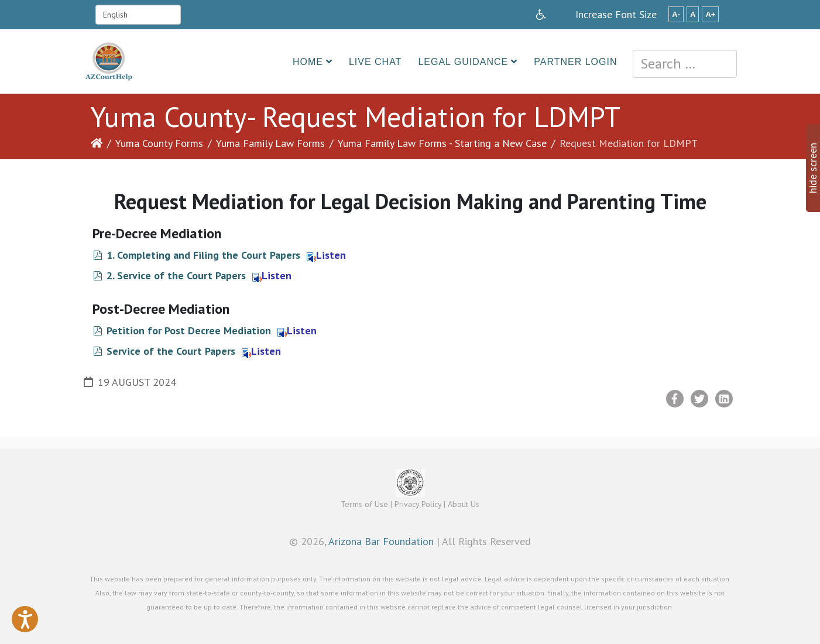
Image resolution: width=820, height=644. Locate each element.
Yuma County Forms (159, 143)
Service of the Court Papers (171, 351)
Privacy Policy (418, 504)
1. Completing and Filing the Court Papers (203, 255)
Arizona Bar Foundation (381, 541)
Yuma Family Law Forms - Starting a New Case (442, 143)
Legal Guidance (463, 62)
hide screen (813, 168)
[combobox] (685, 64)
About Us (464, 504)
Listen (326, 255)
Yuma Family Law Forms (270, 143)
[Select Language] (138, 15)
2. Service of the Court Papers (176, 275)
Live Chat (375, 62)
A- (676, 14)
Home (308, 62)
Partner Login (575, 62)
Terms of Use (364, 504)
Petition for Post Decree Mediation (189, 330)
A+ (710, 14)
